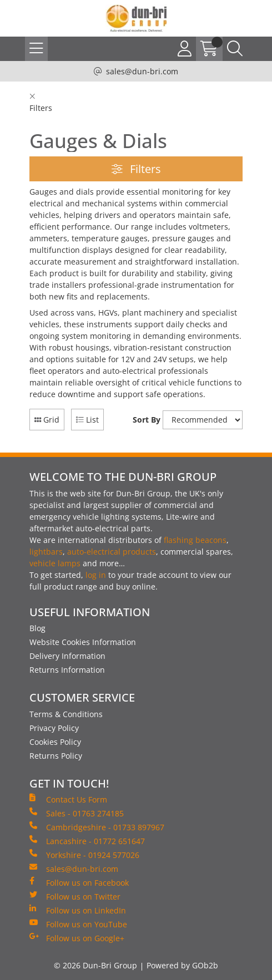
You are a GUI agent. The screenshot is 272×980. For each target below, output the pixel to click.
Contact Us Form (68, 799)
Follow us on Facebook (79, 882)
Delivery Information (67, 656)
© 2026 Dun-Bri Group (95, 965)
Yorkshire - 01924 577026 (84, 855)
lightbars (46, 552)
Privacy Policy (54, 728)
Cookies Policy (55, 742)
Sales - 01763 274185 (77, 813)
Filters (136, 169)
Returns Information (67, 670)
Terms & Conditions (66, 714)
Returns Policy (56, 756)
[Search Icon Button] (235, 49)
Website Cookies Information (83, 642)
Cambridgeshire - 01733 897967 (97, 827)
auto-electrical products (112, 552)
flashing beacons (195, 540)
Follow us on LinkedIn (78, 910)
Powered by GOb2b (182, 965)
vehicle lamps (55, 563)
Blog (37, 628)
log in (96, 575)
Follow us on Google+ (77, 938)
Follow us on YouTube (78, 924)
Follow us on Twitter (75, 896)
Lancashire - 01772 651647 (87, 841)
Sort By (147, 420)
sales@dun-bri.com (142, 71)
